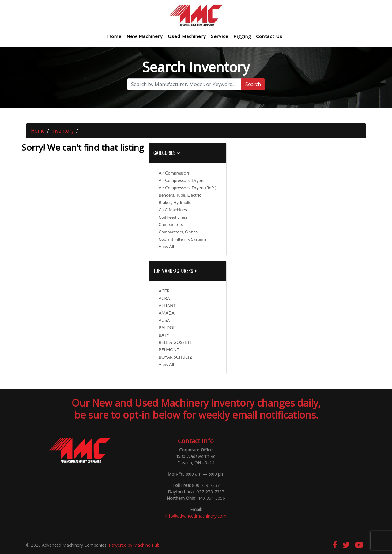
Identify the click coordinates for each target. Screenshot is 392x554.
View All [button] (166, 246)
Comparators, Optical (179, 232)
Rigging (242, 36)
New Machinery (145, 36)
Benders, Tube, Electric (180, 195)
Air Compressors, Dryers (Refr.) (187, 188)
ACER (164, 291)
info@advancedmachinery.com (196, 516)
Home (114, 36)
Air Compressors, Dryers (181, 180)
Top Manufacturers (176, 271)
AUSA (164, 320)
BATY (164, 335)
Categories (167, 153)
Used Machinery (187, 36)
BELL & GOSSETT (175, 342)
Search (253, 84)
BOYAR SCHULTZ (175, 357)
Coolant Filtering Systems (183, 239)
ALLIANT (167, 305)
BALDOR (167, 328)
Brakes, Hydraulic (175, 202)
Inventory (63, 131)
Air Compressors (174, 173)
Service (220, 36)
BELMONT (169, 350)
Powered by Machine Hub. (135, 545)
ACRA (164, 298)
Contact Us (269, 36)
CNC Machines (173, 210)
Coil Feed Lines (173, 217)
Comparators (171, 224)
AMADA (167, 313)
